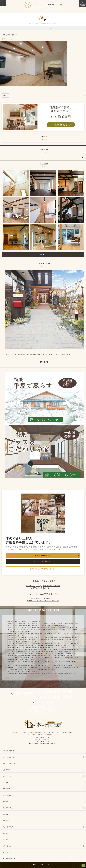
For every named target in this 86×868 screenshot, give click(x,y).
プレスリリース (8, 833)
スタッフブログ (8, 827)
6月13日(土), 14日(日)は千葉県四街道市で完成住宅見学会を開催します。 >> (43, 587)
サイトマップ (7, 852)
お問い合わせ (7, 846)
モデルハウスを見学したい (43, 561)
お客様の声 (6, 770)
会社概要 (6, 814)
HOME (36, 28)
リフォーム (6, 782)
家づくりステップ (8, 757)
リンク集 (6, 840)
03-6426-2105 (47, 739)
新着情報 (6, 802)
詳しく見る (44, 362)
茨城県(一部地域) (68, 732)
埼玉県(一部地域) (54, 732)
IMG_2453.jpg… (47, 28)
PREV (5, 96)
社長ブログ (6, 821)
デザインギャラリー (9, 763)
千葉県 (24, 732)
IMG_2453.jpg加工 (10, 35)
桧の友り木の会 (8, 808)
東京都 (30, 732)
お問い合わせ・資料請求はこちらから (43, 569)
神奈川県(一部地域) (41, 732)
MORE (43, 255)
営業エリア (17, 732)
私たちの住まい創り (9, 751)
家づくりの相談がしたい (43, 555)
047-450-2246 (45, 737)
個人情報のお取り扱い (10, 859)
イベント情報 (7, 795)
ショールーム (7, 776)
